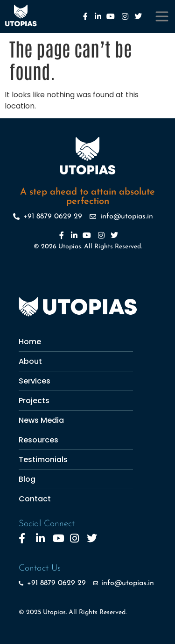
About (30, 361)
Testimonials (43, 459)
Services (35, 381)
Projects (34, 401)
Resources (38, 440)
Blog (27, 479)
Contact (35, 499)
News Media (41, 420)
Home (30, 342)
